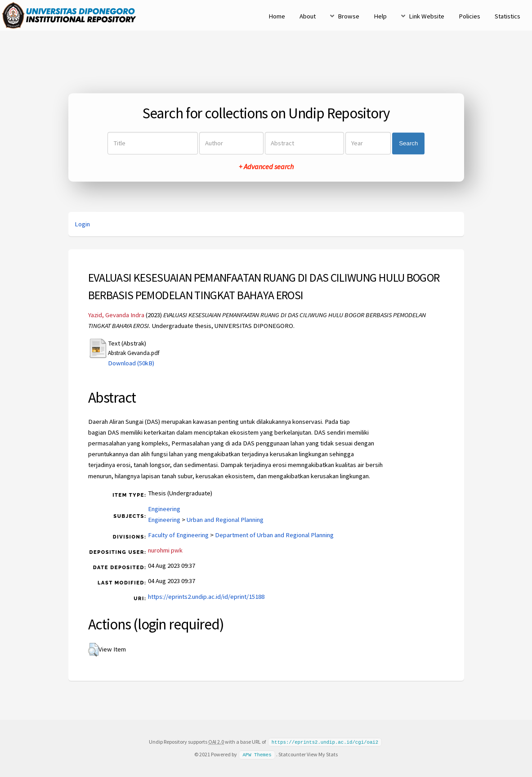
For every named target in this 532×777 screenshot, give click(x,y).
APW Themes (257, 754)
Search (408, 143)
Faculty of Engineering (178, 535)
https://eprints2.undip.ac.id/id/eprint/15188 (206, 597)
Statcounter (292, 754)
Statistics (507, 16)
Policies (469, 16)
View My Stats (322, 754)
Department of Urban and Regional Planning (274, 535)
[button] (93, 650)
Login (82, 224)
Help (380, 16)
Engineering (164, 509)
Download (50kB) (131, 363)
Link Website (427, 16)
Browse (349, 16)
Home (277, 16)
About (308, 16)
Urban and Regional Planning (225, 520)
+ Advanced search (266, 167)
